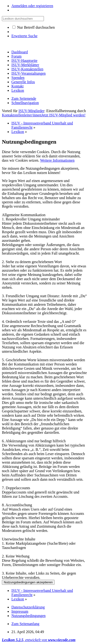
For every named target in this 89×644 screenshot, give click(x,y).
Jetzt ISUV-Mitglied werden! (63, 115)
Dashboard (20, 52)
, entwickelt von (39, 640)
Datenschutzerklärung (28, 607)
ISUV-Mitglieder (31, 111)
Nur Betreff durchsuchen (34, 27)
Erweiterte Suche (24, 36)
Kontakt (18, 86)
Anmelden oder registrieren (32, 6)
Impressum (20, 611)
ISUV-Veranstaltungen (28, 73)
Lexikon (18, 90)
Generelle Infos (23, 82)
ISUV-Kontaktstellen (27, 69)
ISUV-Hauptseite (24, 61)
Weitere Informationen (57, 160)
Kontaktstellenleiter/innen (22, 115)
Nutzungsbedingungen (28, 616)
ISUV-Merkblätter (25, 65)
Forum (16, 56)
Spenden (18, 78)
